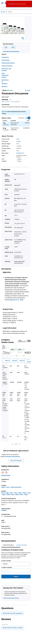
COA (6, 47)
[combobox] (16, 564)
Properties (5, 57)
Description (6, 60)
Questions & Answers (5, 82)
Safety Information (8, 63)
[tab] (4, 12)
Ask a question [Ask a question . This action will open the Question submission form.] (15, 102)
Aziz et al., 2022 (18, 300)
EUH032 (4, 510)
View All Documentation (11, 51)
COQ (13, 47)
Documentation (7, 66)
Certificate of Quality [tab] (22, 545)
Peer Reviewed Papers (5, 75)
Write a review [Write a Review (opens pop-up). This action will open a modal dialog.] (6, 102)
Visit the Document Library (11, 598)
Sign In (4, 112)
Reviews (5, 86)
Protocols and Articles (6, 70)
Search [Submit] (16, 577)
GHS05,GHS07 (6, 475)
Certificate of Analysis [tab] (8, 545)
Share (28, 90)
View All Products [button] (16, 461)
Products (3, 12)
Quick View (9, 360)
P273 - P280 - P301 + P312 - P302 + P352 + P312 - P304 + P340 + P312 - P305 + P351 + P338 (16, 494)
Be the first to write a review (13, 628)
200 (15, 179)
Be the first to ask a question (13, 613)
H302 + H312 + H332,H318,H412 (11, 487)
